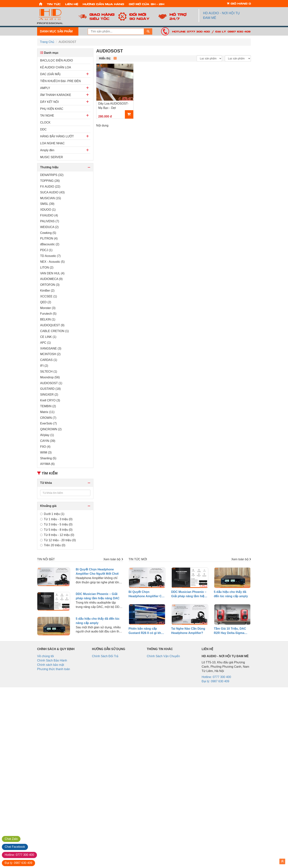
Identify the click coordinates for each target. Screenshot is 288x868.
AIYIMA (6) (47, 464)
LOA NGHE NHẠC (52, 143)
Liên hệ (72, 4)
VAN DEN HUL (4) (52, 273)
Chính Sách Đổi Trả (105, 656)
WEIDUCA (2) (49, 227)
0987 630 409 (18, 863)
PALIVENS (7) (50, 221)
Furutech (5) (48, 314)
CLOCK (45, 122)
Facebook (15, 847)
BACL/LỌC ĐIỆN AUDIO (57, 60)
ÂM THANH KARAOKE (56, 95)
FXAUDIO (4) (49, 215)
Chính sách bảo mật (51, 665)
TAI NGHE (47, 116)
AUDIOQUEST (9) (52, 325)
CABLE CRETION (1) (54, 331)
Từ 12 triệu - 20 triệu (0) (58, 540)
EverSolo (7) (48, 423)
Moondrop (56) (50, 377)
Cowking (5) (48, 233)
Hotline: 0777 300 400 (191, 31)
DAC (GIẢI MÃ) (50, 74)
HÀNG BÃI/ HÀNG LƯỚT (57, 136)
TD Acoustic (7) (50, 256)
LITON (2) (47, 268)
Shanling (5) (48, 458)
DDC (43, 129)
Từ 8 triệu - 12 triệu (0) (57, 535)
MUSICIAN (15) (51, 198)
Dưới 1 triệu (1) (52, 514)
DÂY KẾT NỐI (49, 102)
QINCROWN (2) (51, 429)
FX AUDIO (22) (50, 187)
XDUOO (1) (48, 210)
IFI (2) (44, 366)
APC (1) (45, 343)
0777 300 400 (19, 855)
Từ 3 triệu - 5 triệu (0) (56, 524)
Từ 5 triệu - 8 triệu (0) (56, 530)
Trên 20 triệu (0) (53, 545)
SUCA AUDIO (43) (52, 192)
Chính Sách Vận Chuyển (163, 656)
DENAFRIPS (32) (52, 175)
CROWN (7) (48, 418)
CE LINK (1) (48, 337)
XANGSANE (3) (51, 348)
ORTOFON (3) (50, 285)
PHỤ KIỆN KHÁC (52, 109)
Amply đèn (47, 150)
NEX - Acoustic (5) (52, 262)
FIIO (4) (45, 447)
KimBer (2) (47, 291)
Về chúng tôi (45, 656)
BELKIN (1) (48, 319)
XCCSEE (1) (49, 296)
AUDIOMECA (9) (51, 279)
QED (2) (46, 302)
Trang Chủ (47, 42)
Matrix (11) (47, 412)
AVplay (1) (47, 435)
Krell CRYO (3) (50, 400)
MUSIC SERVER (52, 157)
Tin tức (54, 4)
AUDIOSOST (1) (51, 383)
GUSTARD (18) (50, 389)
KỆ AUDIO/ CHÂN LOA (56, 67)
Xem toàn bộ (113, 559)
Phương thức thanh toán (54, 669)
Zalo (11, 839)
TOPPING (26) (50, 181)
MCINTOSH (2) (50, 354)
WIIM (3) (46, 452)
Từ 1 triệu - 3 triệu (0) (56, 519)
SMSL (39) (47, 204)
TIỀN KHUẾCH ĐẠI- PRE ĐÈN (60, 81)
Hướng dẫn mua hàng (103, 4)
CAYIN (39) (48, 441)
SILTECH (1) (49, 372)
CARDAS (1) (49, 360)
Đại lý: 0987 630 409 (233, 31)
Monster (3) (48, 308)
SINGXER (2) (49, 395)
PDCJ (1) (46, 250)
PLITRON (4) (49, 238)
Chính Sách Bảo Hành (52, 660)
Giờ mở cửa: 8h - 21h (147, 4)
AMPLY (45, 88)
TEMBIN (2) (48, 406)
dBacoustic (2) (50, 244)
